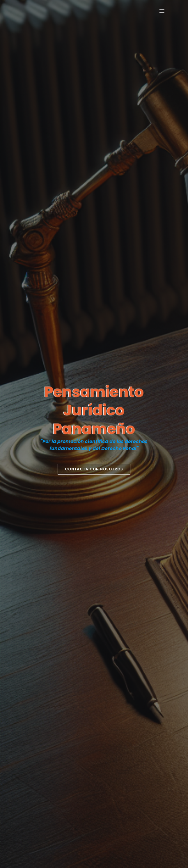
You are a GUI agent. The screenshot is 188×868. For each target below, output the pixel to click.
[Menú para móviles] (162, 11)
